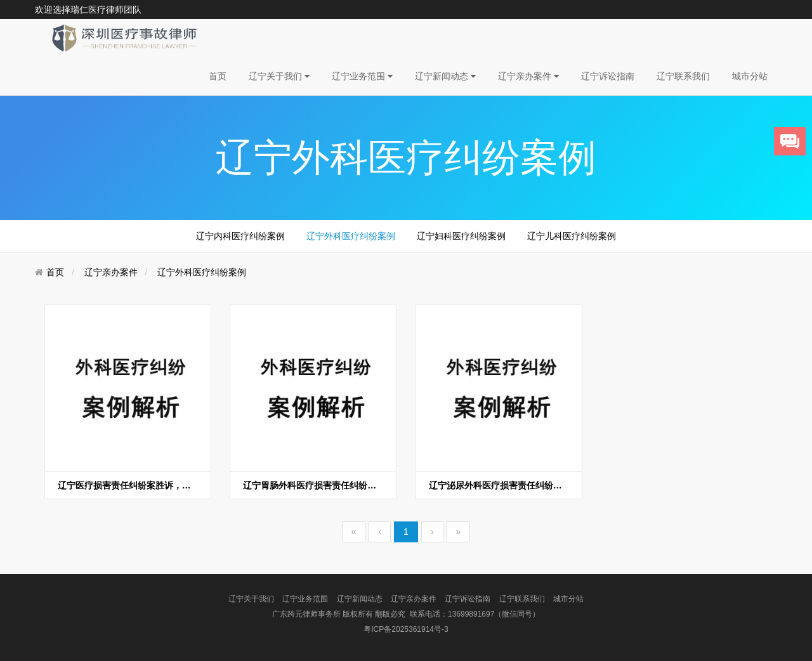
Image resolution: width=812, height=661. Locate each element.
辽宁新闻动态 (445, 76)
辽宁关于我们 (279, 76)
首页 (218, 76)
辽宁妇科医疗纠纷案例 (461, 236)
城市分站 (750, 76)
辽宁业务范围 (362, 76)
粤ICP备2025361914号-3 (406, 629)
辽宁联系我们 (683, 76)
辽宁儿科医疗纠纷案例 (572, 236)
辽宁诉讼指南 (608, 76)
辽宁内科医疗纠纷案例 (240, 236)
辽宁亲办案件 (528, 76)
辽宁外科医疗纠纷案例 (351, 236)
